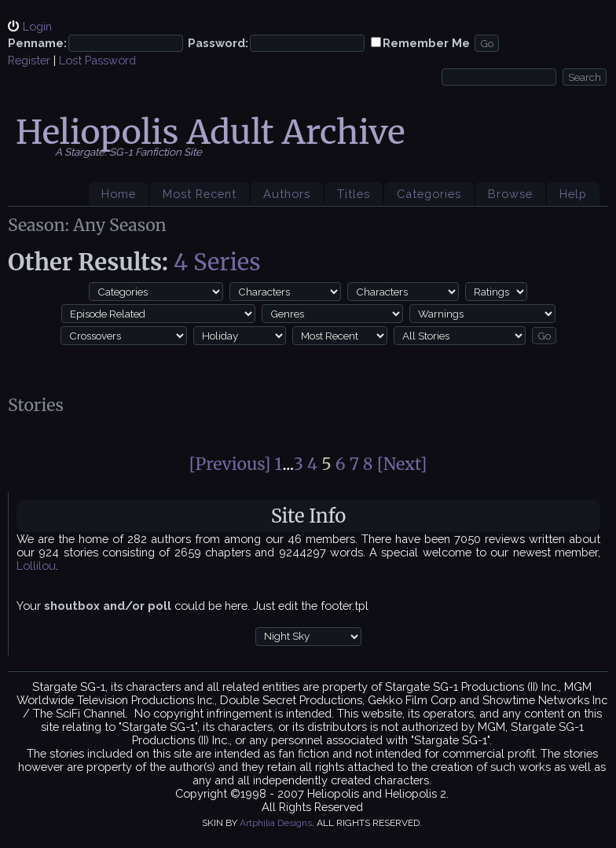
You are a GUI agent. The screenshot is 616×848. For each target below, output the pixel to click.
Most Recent (200, 194)
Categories (429, 194)
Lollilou (36, 565)
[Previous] (230, 464)
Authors (287, 194)
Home (119, 194)
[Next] (402, 464)
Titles (354, 194)
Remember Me (426, 43)
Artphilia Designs (276, 823)
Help (573, 194)
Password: (218, 43)
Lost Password (97, 60)
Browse (510, 194)
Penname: (37, 43)
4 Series (217, 262)
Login (37, 26)
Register (29, 60)
